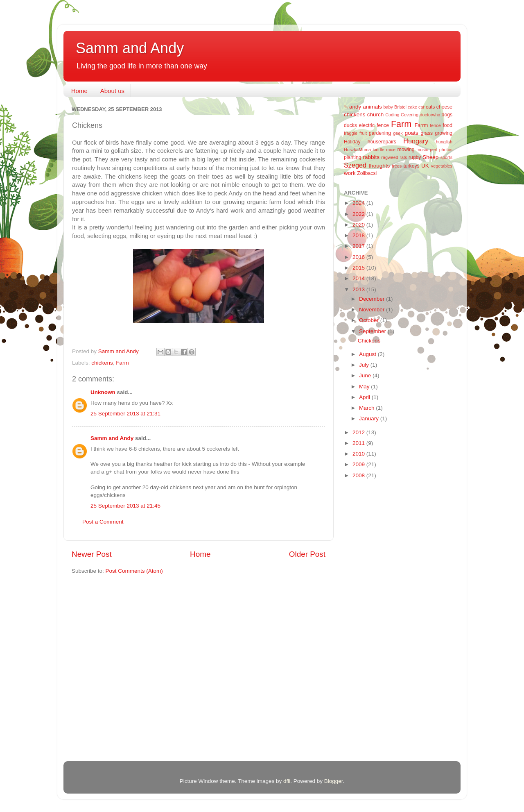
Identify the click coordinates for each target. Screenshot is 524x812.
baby (388, 107)
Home (79, 91)
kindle (379, 150)
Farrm (421, 125)
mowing (406, 150)
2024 (359, 203)
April (365, 397)
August (368, 354)
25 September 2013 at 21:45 (125, 506)
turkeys (411, 166)
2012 (359, 432)
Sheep (430, 157)
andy (355, 107)
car (421, 107)
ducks (350, 125)
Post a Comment (103, 522)
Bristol (400, 107)
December (373, 299)
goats (412, 133)
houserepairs (382, 142)
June (366, 375)
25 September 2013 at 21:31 (125, 414)
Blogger (334, 781)
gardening (380, 133)
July (365, 365)
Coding (392, 115)
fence (435, 125)
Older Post (307, 554)
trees (397, 166)
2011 (359, 443)
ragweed (390, 157)
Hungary (416, 141)
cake (412, 107)
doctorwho (430, 115)
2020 (359, 225)
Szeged (355, 165)
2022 (359, 214)
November (373, 310)
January (370, 418)
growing (444, 133)
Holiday (352, 142)
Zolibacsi (367, 173)
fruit (363, 133)
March (367, 408)
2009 (359, 464)
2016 (359, 257)
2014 (359, 278)
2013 (359, 289)
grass (427, 133)
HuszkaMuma (357, 150)
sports (446, 157)
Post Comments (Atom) (134, 571)
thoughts (379, 166)
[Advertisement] (377, 615)
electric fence (374, 125)
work (350, 173)
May (365, 387)
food (447, 125)
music (422, 150)
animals (372, 107)
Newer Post (92, 554)
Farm (122, 363)
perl (434, 150)
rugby (415, 157)
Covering (410, 115)
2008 (359, 475)
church (376, 115)
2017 (359, 246)
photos (446, 150)
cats (430, 107)
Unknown (103, 392)
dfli (287, 781)
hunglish (444, 142)
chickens (102, 363)
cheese (444, 107)
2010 (359, 454)
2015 (359, 268)
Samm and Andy (130, 48)
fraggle (351, 133)
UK (425, 166)
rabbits (371, 157)
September (373, 331)
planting (353, 157)
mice (391, 150)
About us (112, 91)
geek (398, 133)
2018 (359, 235)
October (370, 320)
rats (403, 157)
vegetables (442, 166)
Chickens (369, 341)
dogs (447, 115)
